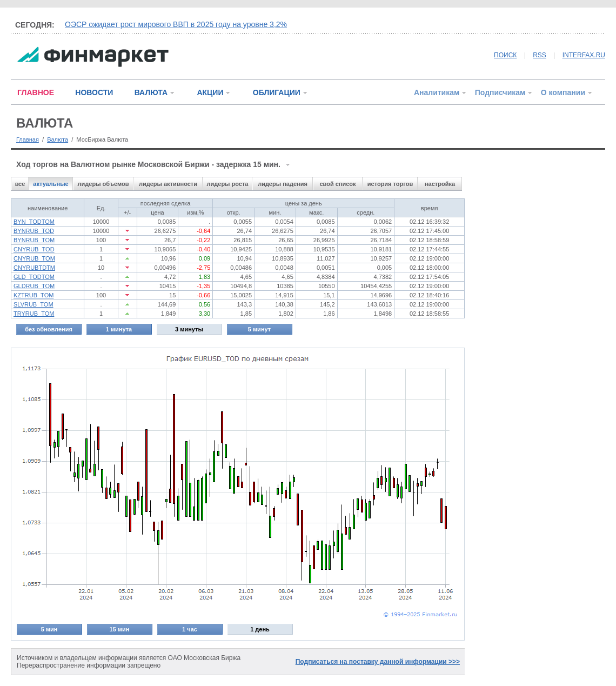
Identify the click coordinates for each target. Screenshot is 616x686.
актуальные (51, 184)
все (20, 184)
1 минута (119, 329)
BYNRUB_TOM (34, 240)
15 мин (120, 629)
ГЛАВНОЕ (36, 92)
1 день (260, 629)
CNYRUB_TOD (34, 249)
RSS (540, 55)
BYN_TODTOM (34, 222)
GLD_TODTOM (34, 277)
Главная (28, 139)
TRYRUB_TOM (34, 314)
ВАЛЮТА (151, 92)
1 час (190, 629)
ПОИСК (505, 55)
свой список (337, 184)
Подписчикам (500, 92)
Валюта (58, 139)
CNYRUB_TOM (34, 258)
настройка (440, 184)
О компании (563, 92)
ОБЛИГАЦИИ (277, 92)
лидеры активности (168, 184)
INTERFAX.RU (584, 55)
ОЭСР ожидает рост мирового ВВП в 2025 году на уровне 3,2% (176, 24)
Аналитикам (437, 92)
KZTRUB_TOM (34, 295)
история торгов (390, 184)
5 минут (259, 329)
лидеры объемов (103, 184)
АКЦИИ (210, 92)
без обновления (49, 329)
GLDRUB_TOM (34, 286)
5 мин (49, 629)
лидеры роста (228, 184)
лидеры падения (283, 184)
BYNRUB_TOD (34, 231)
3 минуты (189, 329)
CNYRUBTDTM (34, 268)
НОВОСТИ (94, 92)
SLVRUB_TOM (34, 304)
